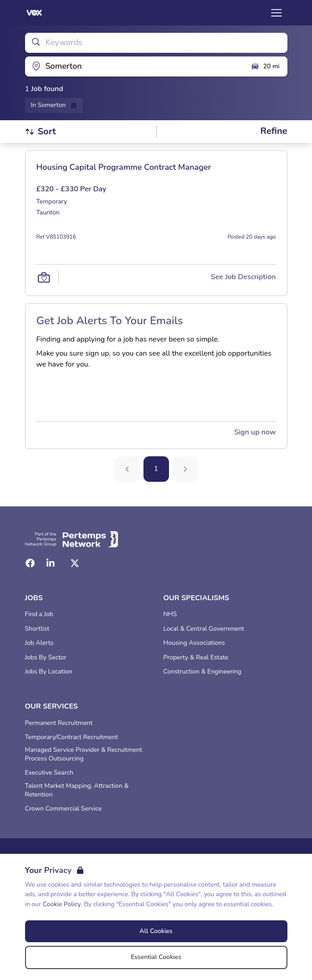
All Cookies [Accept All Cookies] (156, 931)
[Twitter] (75, 563)
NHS (170, 614)
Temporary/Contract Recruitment (72, 737)
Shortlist (37, 629)
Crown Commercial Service (64, 809)
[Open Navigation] (276, 13)
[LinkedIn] (51, 563)
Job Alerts (39, 643)
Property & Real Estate (196, 658)
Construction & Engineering (202, 672)
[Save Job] (44, 277)
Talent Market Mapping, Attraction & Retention (77, 790)
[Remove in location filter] (54, 105)
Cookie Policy (62, 904)
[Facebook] (30, 563)
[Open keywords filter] (156, 43)
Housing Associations (194, 643)
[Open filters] (274, 131)
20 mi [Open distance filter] (265, 66)
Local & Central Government (204, 629)
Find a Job (39, 614)
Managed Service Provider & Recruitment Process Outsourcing (84, 754)
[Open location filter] (134, 66)
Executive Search (49, 773)
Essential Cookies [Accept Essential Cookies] (156, 957)
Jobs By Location (49, 672)
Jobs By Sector (46, 658)
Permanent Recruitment (59, 723)
